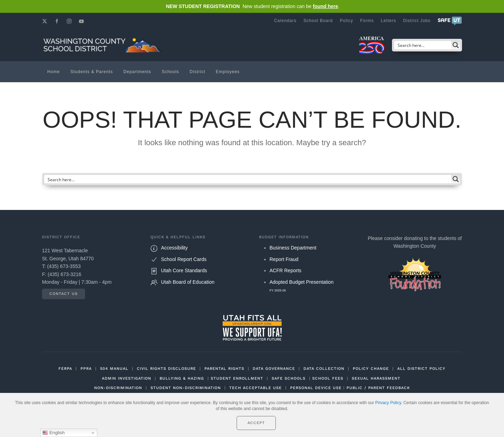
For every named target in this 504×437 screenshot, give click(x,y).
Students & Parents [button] (92, 72)
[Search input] (423, 45)
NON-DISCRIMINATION (118, 388)
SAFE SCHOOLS (289, 378)
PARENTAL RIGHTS (224, 369)
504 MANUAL (114, 369)
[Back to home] (103, 45)
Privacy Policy (388, 403)
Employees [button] (228, 72)
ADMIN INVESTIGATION (127, 378)
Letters (388, 21)
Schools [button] (170, 72)
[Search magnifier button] (456, 45)
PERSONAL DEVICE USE (316, 388)
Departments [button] (137, 72)
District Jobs (417, 21)
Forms (367, 21)
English (53, 433)
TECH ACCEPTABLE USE (255, 388)
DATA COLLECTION (324, 369)
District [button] (198, 72)
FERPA (65, 369)
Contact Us (64, 294)
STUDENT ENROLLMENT (237, 378)
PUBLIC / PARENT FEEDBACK (378, 388)
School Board (318, 21)
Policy (346, 21)
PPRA (86, 369)
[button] (450, 21)
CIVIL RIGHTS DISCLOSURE (166, 369)
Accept (256, 423)
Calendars (285, 21)
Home (54, 72)
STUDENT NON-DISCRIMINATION (186, 388)
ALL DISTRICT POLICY (421, 369)
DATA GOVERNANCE (274, 369)
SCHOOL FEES (328, 378)
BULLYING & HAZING (182, 378)
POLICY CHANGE (371, 369)
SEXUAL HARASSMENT (376, 378)
